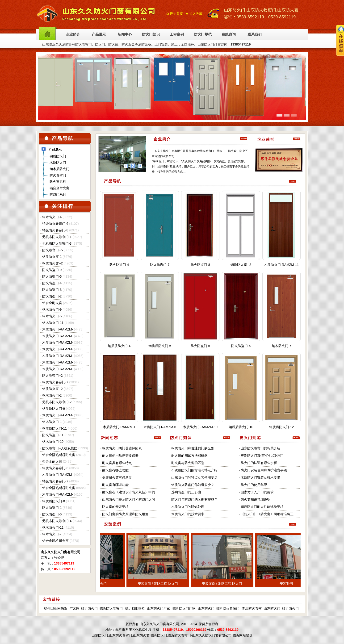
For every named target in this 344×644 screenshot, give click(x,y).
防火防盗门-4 (52, 283)
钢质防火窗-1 (52, 257)
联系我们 (255, 34)
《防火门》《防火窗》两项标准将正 (267, 514)
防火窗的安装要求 (115, 507)
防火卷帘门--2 (52, 376)
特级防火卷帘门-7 (55, 481)
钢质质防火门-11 (55, 428)
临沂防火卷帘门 (111, 608)
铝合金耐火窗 (52, 303)
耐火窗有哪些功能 (115, 470)
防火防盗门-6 (52, 514)
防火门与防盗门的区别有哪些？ (194, 499)
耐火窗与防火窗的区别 (188, 463)
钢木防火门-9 (52, 309)
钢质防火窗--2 (52, 263)
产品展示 (99, 34)
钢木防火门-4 (52, 217)
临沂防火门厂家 (184, 608)
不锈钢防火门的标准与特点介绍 (194, 470)
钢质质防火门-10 (241, 427)
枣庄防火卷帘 (252, 608)
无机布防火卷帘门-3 (57, 243)
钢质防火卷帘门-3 (55, 468)
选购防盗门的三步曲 (186, 492)
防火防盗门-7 (160, 265)
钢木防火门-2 (52, 395)
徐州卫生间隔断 (56, 608)
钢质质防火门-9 (54, 409)
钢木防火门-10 (53, 442)
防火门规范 (203, 34)
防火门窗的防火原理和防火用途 (125, 514)
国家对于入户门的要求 (257, 492)
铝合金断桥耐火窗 (55, 541)
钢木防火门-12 (53, 527)
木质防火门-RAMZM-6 (160, 427)
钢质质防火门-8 (54, 501)
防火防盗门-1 (52, 508)
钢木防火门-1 (52, 422)
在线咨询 (229, 34)
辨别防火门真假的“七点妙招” (262, 456)
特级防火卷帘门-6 (55, 224)
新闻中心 (125, 34)
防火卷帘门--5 (52, 250)
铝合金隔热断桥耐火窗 (59, 455)
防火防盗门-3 (52, 290)
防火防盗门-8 (200, 265)
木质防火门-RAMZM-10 (200, 427)
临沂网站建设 (243, 635)
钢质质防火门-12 (281, 427)
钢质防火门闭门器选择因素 (122, 448)
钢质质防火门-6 (160, 346)
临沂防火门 (89, 608)
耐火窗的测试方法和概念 (189, 456)
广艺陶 (75, 608)
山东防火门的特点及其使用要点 (194, 477)
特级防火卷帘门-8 (55, 230)
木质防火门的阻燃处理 (188, 507)
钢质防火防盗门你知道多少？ (193, 485)
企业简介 (73, 34)
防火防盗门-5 (52, 276)
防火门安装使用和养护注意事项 (264, 470)
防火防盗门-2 (52, 296)
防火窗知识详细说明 (256, 499)
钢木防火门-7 (52, 534)
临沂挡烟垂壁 (135, 608)
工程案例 (177, 34)
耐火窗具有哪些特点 (117, 463)
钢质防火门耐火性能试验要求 (262, 507)
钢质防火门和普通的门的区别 (193, 448)
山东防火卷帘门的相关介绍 (260, 448)
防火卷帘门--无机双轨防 (60, 448)
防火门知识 (151, 34)
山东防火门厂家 (159, 608)
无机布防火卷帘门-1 (57, 237)
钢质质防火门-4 (119, 346)
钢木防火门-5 (52, 316)
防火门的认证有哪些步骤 (259, 463)
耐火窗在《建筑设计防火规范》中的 (129, 492)
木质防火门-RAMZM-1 (119, 427)
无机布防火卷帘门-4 (57, 521)
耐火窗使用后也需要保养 (120, 456)
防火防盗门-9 (52, 270)
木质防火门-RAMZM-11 (281, 265)
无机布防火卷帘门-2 (57, 402)
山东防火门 (206, 608)
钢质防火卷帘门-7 (55, 382)
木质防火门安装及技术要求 (260, 477)
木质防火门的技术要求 (188, 514)
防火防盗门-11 (53, 435)
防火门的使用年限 (254, 485)
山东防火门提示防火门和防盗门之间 (129, 499)
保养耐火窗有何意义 (117, 477)
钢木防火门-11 (53, 323)
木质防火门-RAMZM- (58, 329)
